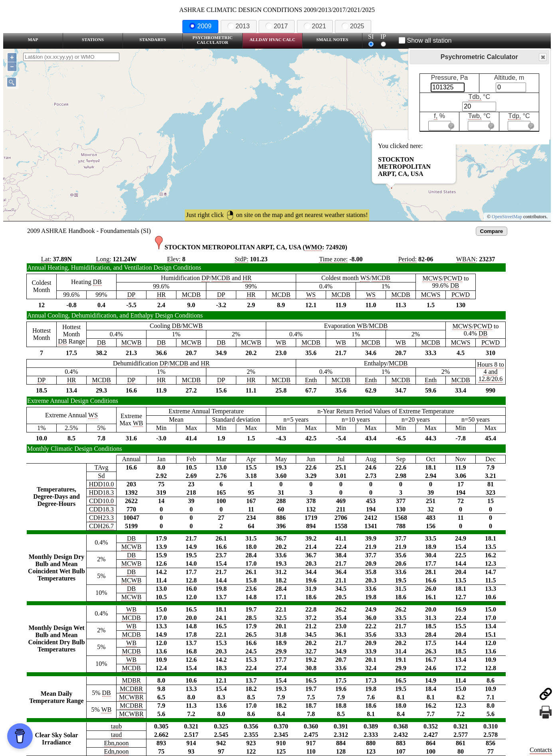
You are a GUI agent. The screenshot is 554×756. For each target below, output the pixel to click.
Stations (93, 39)
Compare (492, 231)
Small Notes (332, 39)
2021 (315, 26)
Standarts (153, 39)
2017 (277, 26)
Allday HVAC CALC (272, 39)
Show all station (425, 40)
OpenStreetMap (507, 217)
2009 (200, 26)
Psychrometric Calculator (213, 40)
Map (33, 39)
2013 (239, 26)
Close (542, 57)
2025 (353, 26)
